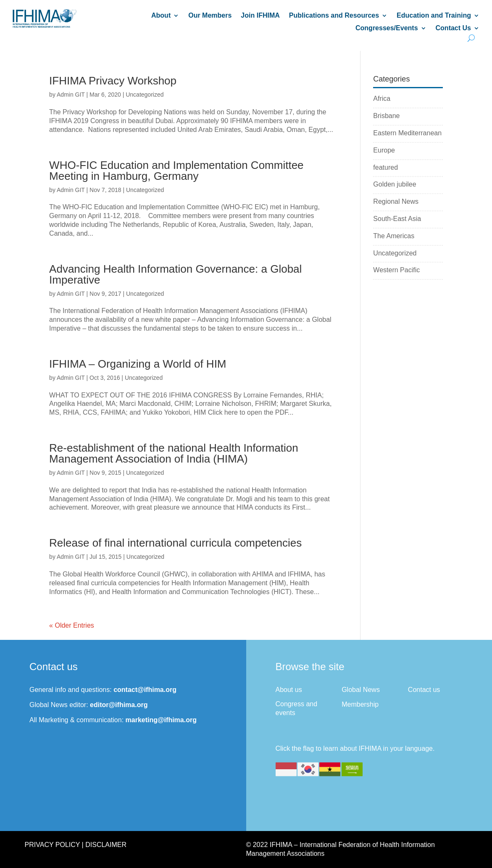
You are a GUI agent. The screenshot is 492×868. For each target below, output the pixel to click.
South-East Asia (397, 219)
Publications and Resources (334, 16)
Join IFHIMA (260, 16)
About (161, 16)
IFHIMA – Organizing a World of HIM (138, 364)
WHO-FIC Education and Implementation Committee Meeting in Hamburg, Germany (176, 171)
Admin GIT (71, 95)
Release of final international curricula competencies (175, 543)
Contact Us (453, 28)
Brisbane (386, 116)
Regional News (396, 201)
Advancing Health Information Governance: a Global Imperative (175, 274)
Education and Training (434, 16)
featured (385, 167)
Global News (361, 690)
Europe (384, 150)
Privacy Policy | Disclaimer (76, 845)
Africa (382, 99)
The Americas (394, 236)
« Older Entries (72, 625)
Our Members (210, 16)
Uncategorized (145, 95)
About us (289, 690)
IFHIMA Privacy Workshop (113, 81)
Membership (360, 704)
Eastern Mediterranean (407, 133)
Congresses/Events (387, 28)
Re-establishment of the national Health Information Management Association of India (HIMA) (174, 453)
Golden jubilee (395, 184)
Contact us (424, 690)
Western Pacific (396, 270)
